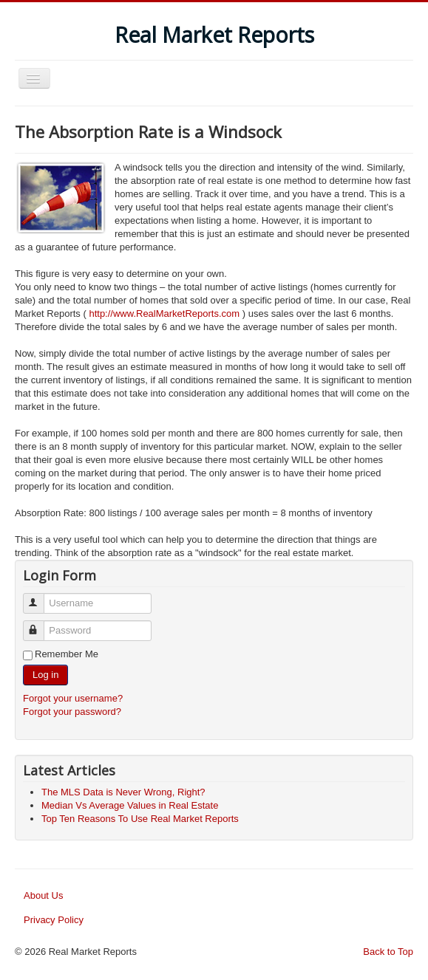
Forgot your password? (72, 712)
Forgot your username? (73, 698)
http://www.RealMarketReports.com (164, 313)
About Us (43, 895)
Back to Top (388, 952)
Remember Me (67, 654)
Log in (45, 675)
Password (40, 624)
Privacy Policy (54, 920)
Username (40, 597)
